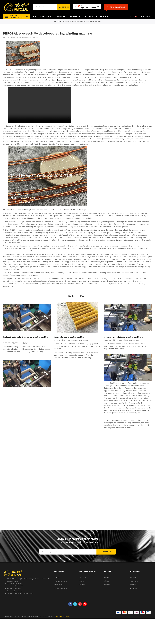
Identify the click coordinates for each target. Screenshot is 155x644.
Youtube (85, 629)
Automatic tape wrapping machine (69, 362)
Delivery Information (60, 606)
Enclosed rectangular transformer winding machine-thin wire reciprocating (26, 364)
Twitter (75, 629)
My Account (134, 603)
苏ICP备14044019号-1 (63, 642)
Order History (134, 606)
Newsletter (133, 614)
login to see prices (101, 8)
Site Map (82, 610)
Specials (107, 610)
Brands (107, 603)
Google (80, 629)
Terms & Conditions (60, 614)
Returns (82, 606)
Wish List (133, 610)
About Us (57, 603)
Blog (59, 22)
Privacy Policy (58, 610)
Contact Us (83, 603)
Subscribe (106, 577)
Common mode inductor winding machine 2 (124, 362)
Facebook (70, 629)
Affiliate (107, 606)
